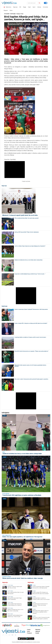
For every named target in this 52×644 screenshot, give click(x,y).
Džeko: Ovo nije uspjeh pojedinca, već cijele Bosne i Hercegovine (22, 537)
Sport (34, 7)
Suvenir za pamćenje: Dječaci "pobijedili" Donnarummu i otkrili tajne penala (31, 309)
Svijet (29, 7)
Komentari (45, 7)
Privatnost (29, 633)
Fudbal (4, 416)
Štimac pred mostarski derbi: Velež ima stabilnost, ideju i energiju (23, 578)
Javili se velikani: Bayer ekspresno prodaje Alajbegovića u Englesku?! (30, 246)
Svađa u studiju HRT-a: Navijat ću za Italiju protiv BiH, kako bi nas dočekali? (31, 323)
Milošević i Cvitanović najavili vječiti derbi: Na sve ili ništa (20, 215)
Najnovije (15, 7)
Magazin (6, 10)
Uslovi (28, 631)
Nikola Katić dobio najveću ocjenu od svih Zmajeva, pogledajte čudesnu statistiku (30, 366)
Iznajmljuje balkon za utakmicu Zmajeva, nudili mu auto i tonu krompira (30, 337)
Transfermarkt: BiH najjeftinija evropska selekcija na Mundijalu (22, 495)
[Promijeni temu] (46, 3)
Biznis (11, 10)
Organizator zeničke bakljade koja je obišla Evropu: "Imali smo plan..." (30, 274)
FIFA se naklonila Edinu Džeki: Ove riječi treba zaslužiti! (27, 218)
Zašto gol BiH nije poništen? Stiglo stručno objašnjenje (27, 232)
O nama (29, 630)
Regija (25, 7)
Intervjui (39, 7)
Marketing (38, 630)
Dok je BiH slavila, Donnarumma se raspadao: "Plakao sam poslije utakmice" (31, 351)
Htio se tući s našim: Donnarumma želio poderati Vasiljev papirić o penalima (31, 379)
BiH (20, 7)
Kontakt (37, 633)
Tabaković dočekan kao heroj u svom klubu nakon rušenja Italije (29, 260)
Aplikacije (38, 631)
